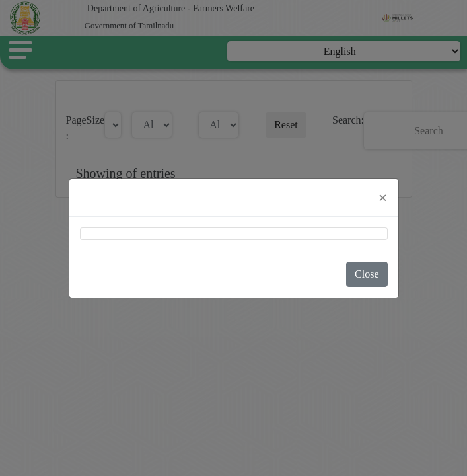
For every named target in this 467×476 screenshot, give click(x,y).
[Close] (383, 198)
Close (367, 274)
